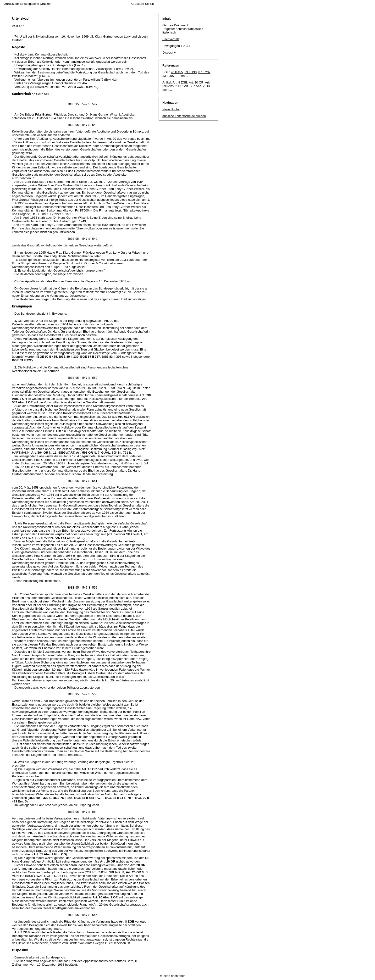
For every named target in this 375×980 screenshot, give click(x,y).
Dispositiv (169, 53)
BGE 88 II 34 (114, 798)
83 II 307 (168, 76)
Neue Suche (171, 109)
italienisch (169, 32)
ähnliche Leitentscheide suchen (184, 116)
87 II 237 (204, 72)
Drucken (46, 4)
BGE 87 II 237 (90, 357)
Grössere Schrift (143, 4)
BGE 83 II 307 (111, 357)
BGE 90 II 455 (47, 357)
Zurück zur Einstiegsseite (22, 4)
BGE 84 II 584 (84, 798)
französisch (195, 29)
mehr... (183, 76)
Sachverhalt (171, 39)
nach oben (178, 976)
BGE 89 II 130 (69, 357)
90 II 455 (177, 72)
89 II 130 (191, 72)
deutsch (181, 29)
